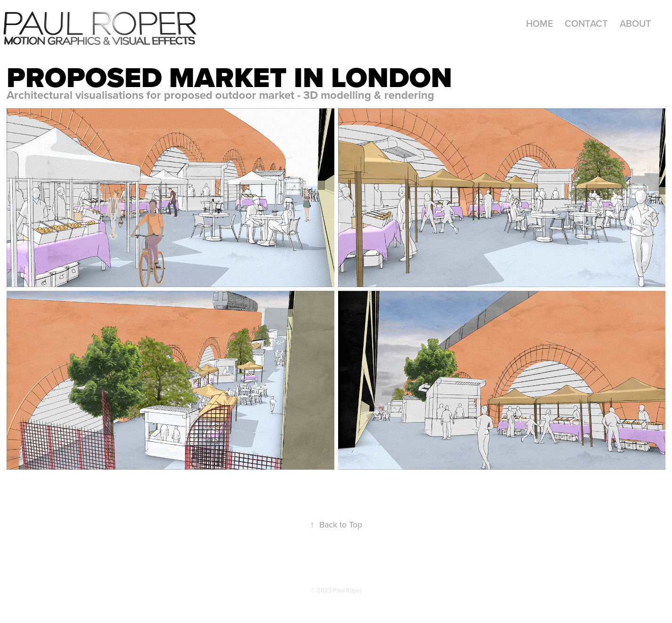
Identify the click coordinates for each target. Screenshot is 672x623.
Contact (586, 23)
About (636, 23)
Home (540, 23)
